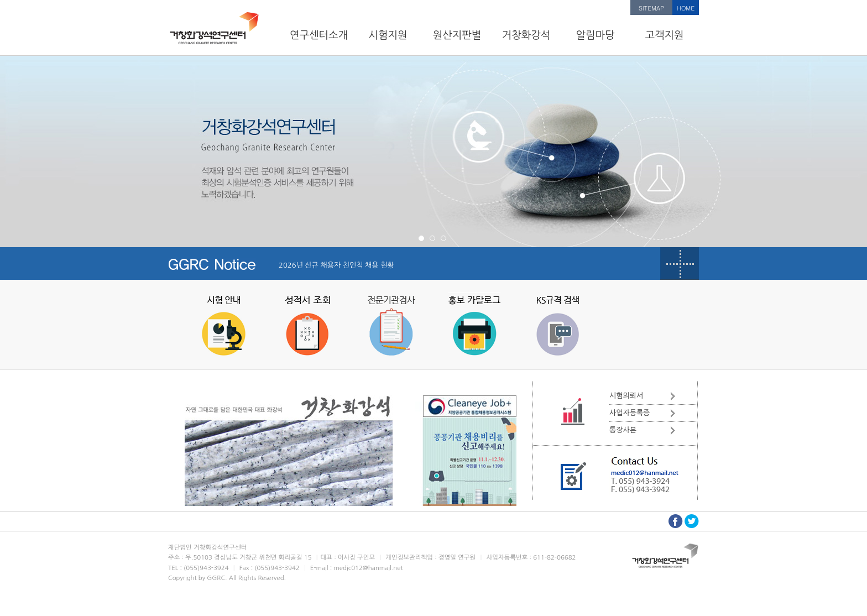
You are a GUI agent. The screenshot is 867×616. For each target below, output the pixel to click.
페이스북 (676, 521)
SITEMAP (651, 8)
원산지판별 (457, 35)
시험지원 (388, 35)
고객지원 (664, 35)
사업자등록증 (630, 413)
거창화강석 (526, 35)
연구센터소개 (319, 35)
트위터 (692, 521)
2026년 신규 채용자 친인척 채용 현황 (336, 265)
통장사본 (623, 430)
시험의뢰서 (626, 396)
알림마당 (595, 35)
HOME (686, 8)
